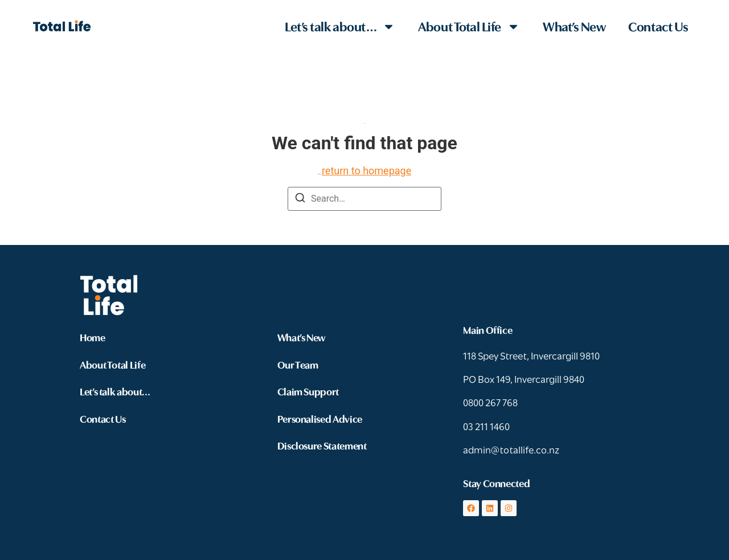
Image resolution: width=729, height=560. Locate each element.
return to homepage (366, 171)
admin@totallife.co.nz (511, 449)
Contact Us (658, 26)
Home (93, 337)
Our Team (298, 364)
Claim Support (308, 391)
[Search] (300, 200)
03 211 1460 (486, 426)
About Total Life (469, 26)
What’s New (574, 26)
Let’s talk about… (340, 26)
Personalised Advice (320, 418)
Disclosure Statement (322, 445)
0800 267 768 (490, 402)
